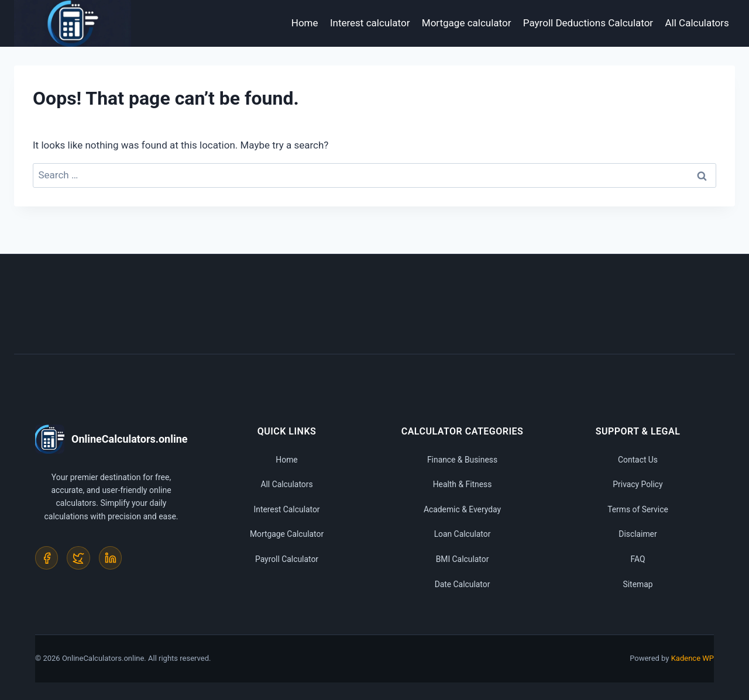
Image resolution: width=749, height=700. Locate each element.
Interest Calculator (287, 509)
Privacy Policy (638, 484)
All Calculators (697, 23)
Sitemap (638, 584)
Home (305, 23)
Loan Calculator (462, 534)
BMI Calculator (462, 559)
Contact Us (638, 460)
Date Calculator (462, 584)
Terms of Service (638, 509)
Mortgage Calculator (286, 534)
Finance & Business (462, 460)
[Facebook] (47, 558)
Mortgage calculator (467, 23)
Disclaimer (638, 534)
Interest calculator (370, 23)
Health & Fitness (462, 484)
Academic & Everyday (462, 509)
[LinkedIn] (111, 558)
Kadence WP (693, 658)
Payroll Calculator (286, 559)
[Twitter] (79, 558)
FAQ (638, 559)
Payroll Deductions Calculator (588, 23)
